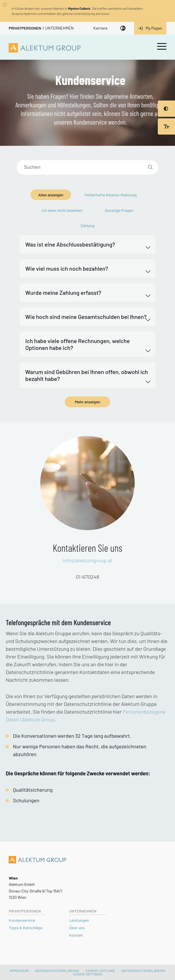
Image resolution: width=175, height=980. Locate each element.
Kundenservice (22, 920)
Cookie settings (87, 974)
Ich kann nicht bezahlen (62, 210)
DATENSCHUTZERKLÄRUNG (143, 971)
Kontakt (76, 935)
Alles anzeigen (51, 195)
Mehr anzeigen (87, 402)
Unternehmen (59, 28)
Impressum (19, 971)
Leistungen (79, 920)
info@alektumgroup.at (87, 560)
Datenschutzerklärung (57, 971)
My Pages (150, 28)
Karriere (100, 28)
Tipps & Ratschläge (25, 928)
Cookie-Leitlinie (100, 971)
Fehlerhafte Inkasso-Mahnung (111, 195)
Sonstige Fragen (119, 210)
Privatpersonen (25, 28)
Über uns (77, 928)
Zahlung (88, 225)
